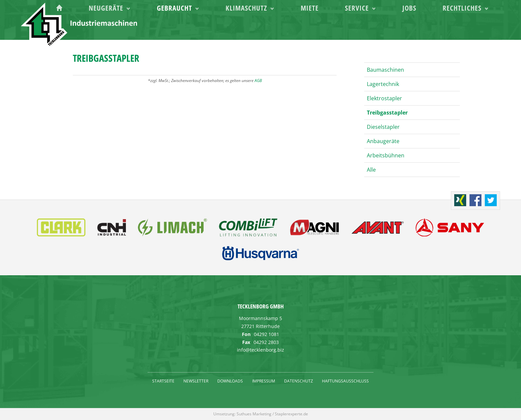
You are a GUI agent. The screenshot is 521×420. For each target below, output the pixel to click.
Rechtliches (472, 27)
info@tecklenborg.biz (260, 350)
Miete (359, 27)
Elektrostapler (384, 98)
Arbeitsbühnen (386, 155)
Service (393, 27)
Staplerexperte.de (291, 414)
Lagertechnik (383, 84)
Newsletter (196, 381)
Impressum (264, 381)
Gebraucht (249, 27)
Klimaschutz (308, 27)
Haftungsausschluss (345, 381)
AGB (258, 81)
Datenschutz (299, 381)
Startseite (163, 381)
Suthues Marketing (254, 414)
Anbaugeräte (383, 141)
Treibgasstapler (387, 113)
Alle (371, 170)
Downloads (230, 381)
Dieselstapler (383, 127)
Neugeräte (194, 27)
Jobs (432, 27)
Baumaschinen (385, 70)
